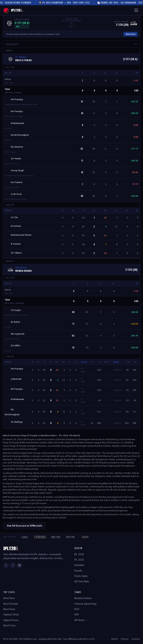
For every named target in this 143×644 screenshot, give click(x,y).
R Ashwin (16, 244)
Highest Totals (11, 615)
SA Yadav (16, 159)
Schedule (79, 566)
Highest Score (11, 621)
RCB (77, 610)
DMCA (115, 639)
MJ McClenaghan (20, 135)
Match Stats (131, 34)
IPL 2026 (79, 555)
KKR (77, 615)
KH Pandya (17, 111)
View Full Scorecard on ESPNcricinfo (25, 526)
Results (78, 571)
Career (117, 370)
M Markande (17, 123)
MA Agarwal (18, 334)
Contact (135, 639)
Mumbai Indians (83, 599)
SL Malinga (17, 422)
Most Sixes (9, 610)
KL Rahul (15, 322)
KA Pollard (16, 182)
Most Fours (9, 626)
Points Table (81, 577)
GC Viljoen (16, 253)
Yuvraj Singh (17, 171)
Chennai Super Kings (85, 604)
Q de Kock (16, 194)
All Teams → (81, 621)
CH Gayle (16, 310)
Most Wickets (11, 604)
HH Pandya (17, 99)
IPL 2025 (79, 560)
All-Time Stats (82, 582)
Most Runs (9, 599)
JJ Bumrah (16, 379)
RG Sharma (17, 147)
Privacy (125, 639)
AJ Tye (14, 217)
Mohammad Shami (21, 235)
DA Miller (16, 346)
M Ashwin (16, 226)
